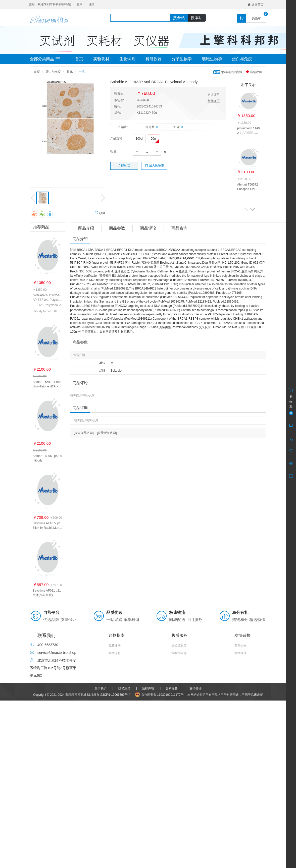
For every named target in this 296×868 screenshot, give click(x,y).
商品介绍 (86, 228)
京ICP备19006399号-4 (115, 695)
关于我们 (101, 688)
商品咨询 (179, 228)
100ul (139, 139)
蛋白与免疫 (242, 59)
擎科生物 (240, 646)
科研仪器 (154, 59)
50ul (154, 139)
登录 (80, 4)
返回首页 (256, 5)
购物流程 (115, 653)
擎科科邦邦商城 (228, 72)
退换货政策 (179, 646)
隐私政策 (124, 688)
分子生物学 (182, 59)
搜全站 (179, 18)
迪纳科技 (240, 653)
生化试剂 (127, 59)
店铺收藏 (254, 72)
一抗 (82, 72)
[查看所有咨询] (107, 433)
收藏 (100, 213)
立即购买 (124, 166)
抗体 (70, 72)
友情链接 (195, 688)
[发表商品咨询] (84, 433)
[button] (252, 209)
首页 (79, 59)
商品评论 (148, 228)
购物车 (256, 19)
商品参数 (117, 228)
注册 (92, 4)
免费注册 (115, 646)
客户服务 (172, 688)
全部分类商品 (45, 59)
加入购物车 (154, 166)
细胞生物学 (212, 59)
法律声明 (148, 688)
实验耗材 (101, 59)
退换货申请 (179, 653)
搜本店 (197, 18)
